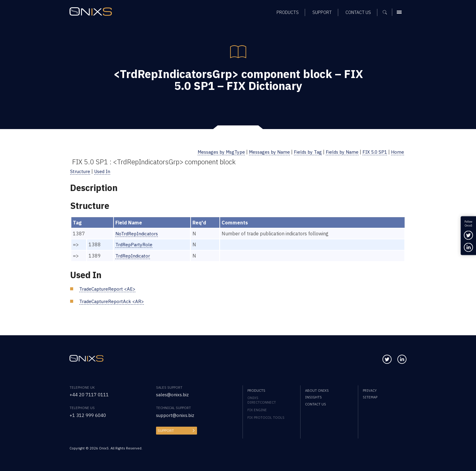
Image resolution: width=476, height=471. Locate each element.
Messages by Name (263, 152)
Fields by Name (340, 152)
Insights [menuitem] (313, 396)
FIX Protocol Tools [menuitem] (266, 417)
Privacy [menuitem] (370, 389)
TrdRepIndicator (133, 255)
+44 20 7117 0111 (91, 394)
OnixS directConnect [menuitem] (262, 399)
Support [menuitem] (322, 14)
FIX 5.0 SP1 (374, 152)
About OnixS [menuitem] (317, 389)
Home (397, 152)
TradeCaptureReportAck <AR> (113, 300)
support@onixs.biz (176, 414)
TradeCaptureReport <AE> (109, 288)
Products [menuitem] (288, 14)
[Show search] (387, 14)
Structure (80, 171)
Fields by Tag (304, 152)
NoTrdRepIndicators (137, 233)
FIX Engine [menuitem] (257, 409)
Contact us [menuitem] (358, 14)
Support (165, 429)
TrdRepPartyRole (134, 244)
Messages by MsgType (212, 152)
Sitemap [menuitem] (370, 396)
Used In (104, 171)
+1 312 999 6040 (90, 414)
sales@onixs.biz (173, 394)
